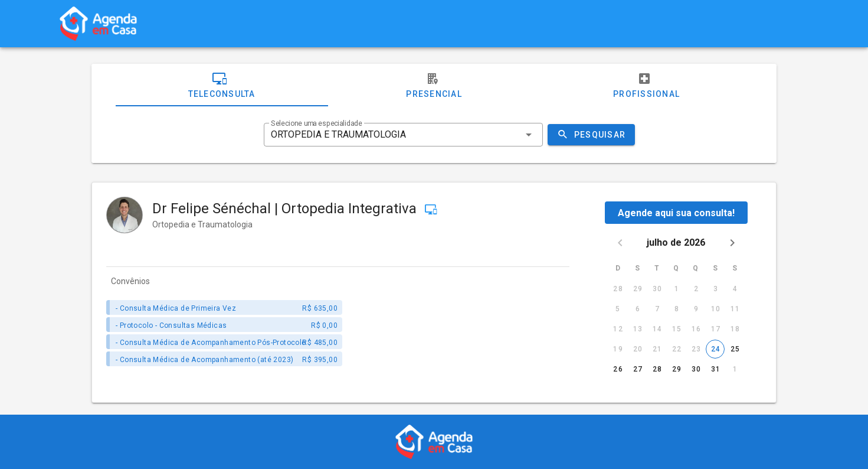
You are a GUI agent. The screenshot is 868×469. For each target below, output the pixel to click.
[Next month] (732, 243)
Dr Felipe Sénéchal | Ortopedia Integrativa (286, 209)
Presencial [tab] (434, 85)
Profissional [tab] (646, 85)
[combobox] (403, 135)
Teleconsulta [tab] (222, 85)
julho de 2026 (677, 242)
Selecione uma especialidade (317, 123)
